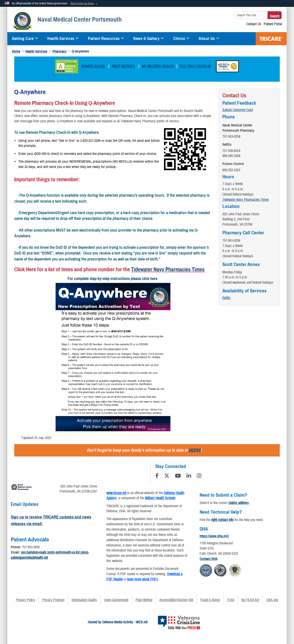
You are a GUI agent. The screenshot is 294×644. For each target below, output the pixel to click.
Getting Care (25, 39)
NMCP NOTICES (123, 66)
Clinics (181, 39)
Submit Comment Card (237, 110)
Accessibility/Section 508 (176, 600)
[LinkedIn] (189, 476)
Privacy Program (53, 600)
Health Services (63, 39)
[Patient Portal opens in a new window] (273, 24)
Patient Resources (106, 39)
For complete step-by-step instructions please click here (113, 279)
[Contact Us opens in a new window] (254, 24)
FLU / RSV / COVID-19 (195, 66)
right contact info (222, 520)
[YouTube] (178, 476)
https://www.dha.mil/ (214, 536)
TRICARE (271, 39)
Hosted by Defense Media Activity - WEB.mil (118, 622)
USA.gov (272, 600)
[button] (84, 4)
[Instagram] (199, 476)
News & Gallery (148, 39)
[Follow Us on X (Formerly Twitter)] (167, 476)
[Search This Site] (251, 15)
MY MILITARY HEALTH (158, 66)
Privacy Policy (25, 600)
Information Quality (84, 600)
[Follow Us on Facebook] (157, 476)
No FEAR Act (250, 600)
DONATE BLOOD (93, 66)
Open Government (116, 600)
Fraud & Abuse (210, 600)
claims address (239, 503)
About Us (209, 39)
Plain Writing (144, 600)
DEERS (195, 450)
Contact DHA (209, 559)
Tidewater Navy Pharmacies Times (168, 269)
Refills (226, 298)
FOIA (231, 600)
